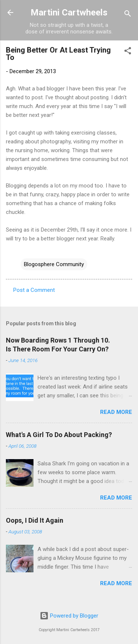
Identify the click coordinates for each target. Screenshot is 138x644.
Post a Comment (34, 290)
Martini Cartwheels (69, 12)
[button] (128, 52)
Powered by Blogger (69, 616)
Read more (116, 412)
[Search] (128, 15)
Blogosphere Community (54, 264)
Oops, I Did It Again (35, 520)
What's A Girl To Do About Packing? (59, 435)
